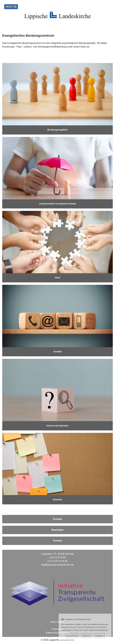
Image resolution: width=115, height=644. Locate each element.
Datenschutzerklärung (57, 633)
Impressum (57, 629)
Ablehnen (86, 636)
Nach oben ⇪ (58, 622)
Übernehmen (72, 636)
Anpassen (99, 636)
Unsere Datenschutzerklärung (95, 630)
